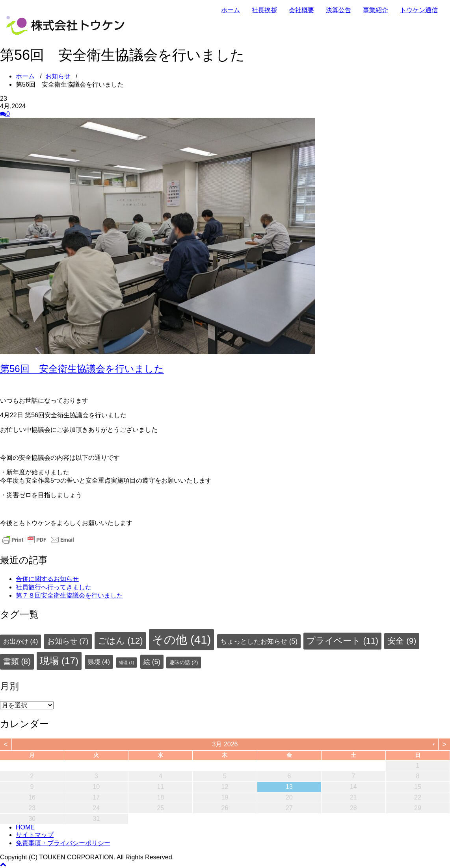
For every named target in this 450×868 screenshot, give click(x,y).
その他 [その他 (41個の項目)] (181, 639)
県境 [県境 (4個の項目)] (99, 662)
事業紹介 (376, 10)
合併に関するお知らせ (47, 579)
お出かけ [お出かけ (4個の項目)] (20, 641)
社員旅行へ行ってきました (54, 587)
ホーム (231, 10)
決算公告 (338, 10)
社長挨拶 (264, 10)
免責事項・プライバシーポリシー (63, 843)
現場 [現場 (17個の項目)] (59, 661)
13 (289, 787)
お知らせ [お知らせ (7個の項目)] (68, 641)
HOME (25, 827)
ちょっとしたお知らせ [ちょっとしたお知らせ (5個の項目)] (259, 641)
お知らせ (58, 76)
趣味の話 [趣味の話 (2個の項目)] (184, 662)
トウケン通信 (419, 10)
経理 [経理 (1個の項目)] (126, 663)
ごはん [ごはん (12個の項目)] (120, 641)
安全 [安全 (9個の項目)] (402, 641)
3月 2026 (225, 744)
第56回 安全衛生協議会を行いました (82, 369)
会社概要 (301, 10)
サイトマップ (35, 835)
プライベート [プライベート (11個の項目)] (342, 641)
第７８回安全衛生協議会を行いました (69, 595)
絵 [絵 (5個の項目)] (152, 662)
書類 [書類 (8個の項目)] (17, 661)
